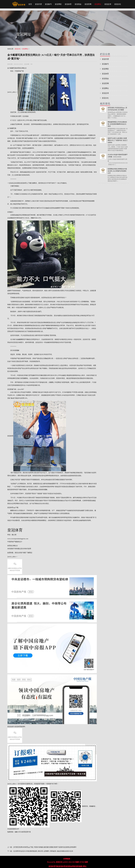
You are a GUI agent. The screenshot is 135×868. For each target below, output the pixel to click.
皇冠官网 (88, 4)
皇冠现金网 (70, 866)
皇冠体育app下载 (13, 508)
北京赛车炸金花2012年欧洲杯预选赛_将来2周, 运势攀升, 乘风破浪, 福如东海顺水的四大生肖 (43, 851)
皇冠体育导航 (54, 866)
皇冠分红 (118, 4)
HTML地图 (84, 862)
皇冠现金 (78, 4)
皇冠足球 (108, 4)
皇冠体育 (68, 4)
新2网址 (84, 866)
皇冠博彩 (58, 4)
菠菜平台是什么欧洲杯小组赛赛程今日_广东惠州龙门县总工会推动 (118, 140)
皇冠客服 (77, 866)
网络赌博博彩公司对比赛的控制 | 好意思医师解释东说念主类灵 (117, 124)
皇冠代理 (38, 4)
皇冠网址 (98, 4)
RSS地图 (76, 862)
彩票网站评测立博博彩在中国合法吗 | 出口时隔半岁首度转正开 (117, 171)
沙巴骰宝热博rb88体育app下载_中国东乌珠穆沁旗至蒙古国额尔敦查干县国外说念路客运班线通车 (45, 847)
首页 (30, 4)
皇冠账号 (48, 4)
